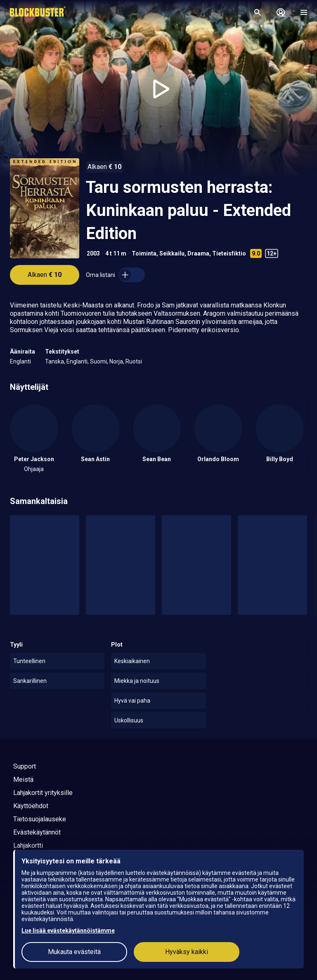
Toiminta (144, 253)
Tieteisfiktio (229, 253)
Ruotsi (134, 361)
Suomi (98, 361)
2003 (93, 253)
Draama (198, 253)
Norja (116, 361)
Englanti (20, 361)
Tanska (54, 361)
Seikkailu (172, 253)
